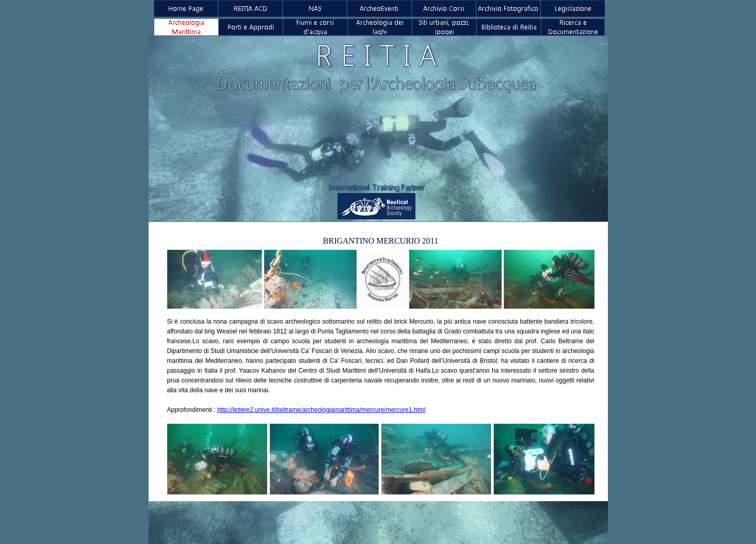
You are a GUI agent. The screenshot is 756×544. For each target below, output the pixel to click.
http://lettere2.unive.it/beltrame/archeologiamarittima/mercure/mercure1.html (321, 410)
